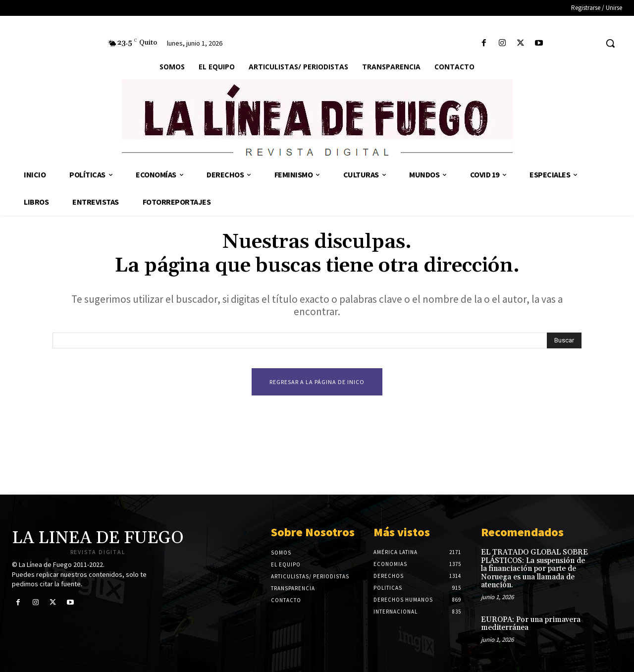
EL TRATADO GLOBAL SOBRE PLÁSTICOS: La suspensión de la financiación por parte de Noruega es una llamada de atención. (534, 569)
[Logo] (317, 120)
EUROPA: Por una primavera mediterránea (531, 624)
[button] (610, 43)
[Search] (564, 340)
